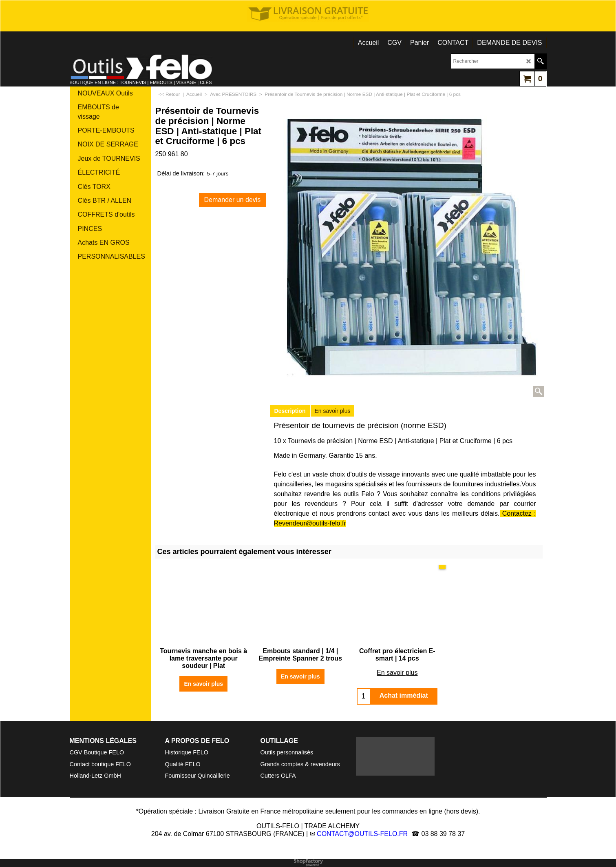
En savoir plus (333, 411)
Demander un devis (233, 200)
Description (290, 411)
